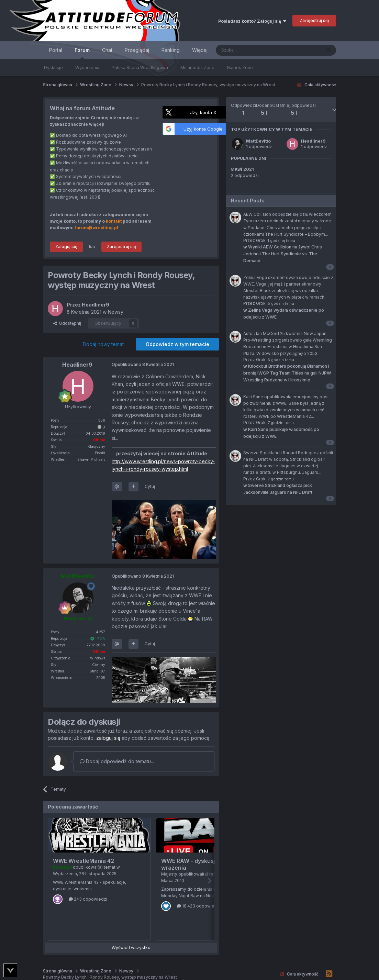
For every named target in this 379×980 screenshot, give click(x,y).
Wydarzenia (87, 68)
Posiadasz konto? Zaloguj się (252, 21)
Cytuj (150, 486)
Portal (56, 50)
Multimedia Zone (197, 68)
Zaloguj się (66, 247)
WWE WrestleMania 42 (83, 861)
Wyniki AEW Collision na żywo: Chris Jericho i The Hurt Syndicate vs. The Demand (283, 254)
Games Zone (240, 68)
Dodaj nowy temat (103, 344)
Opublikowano (143, 364)
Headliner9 (313, 141)
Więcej (200, 50)
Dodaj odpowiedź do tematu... (117, 761)
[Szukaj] (251, 50)
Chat (107, 50)
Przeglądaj (137, 50)
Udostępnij (67, 323)
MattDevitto (258, 141)
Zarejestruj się (314, 20)
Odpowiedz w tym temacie (177, 344)
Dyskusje (53, 68)
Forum (82, 53)
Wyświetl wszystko (131, 948)
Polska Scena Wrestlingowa (140, 68)
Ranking (171, 50)
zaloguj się (108, 738)
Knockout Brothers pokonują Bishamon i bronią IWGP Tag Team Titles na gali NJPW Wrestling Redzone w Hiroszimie (287, 373)
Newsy (116, 312)
